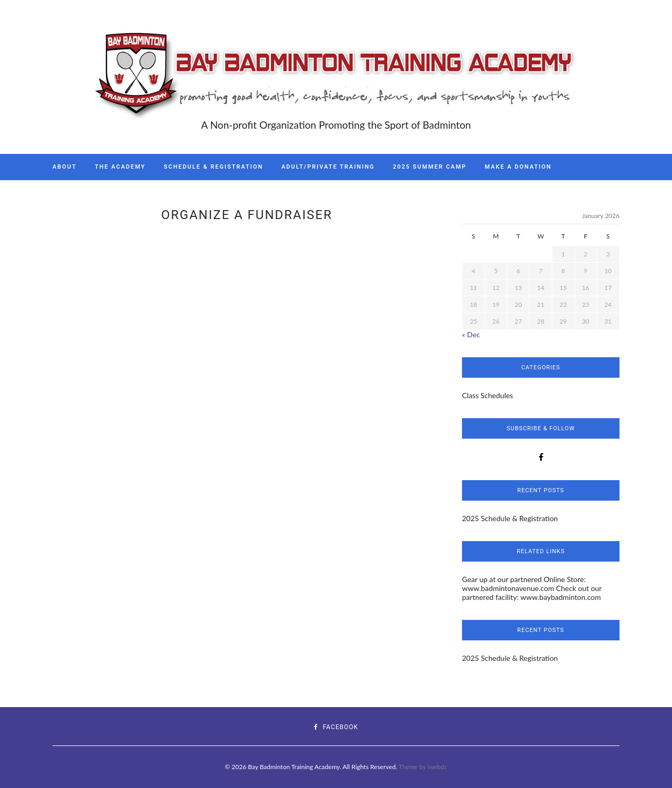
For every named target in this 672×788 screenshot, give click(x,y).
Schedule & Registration (213, 167)
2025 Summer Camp (429, 167)
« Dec (471, 334)
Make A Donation (518, 167)
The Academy (120, 167)
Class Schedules (487, 395)
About (65, 167)
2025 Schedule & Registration (510, 518)
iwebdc (437, 767)
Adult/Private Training (328, 167)
